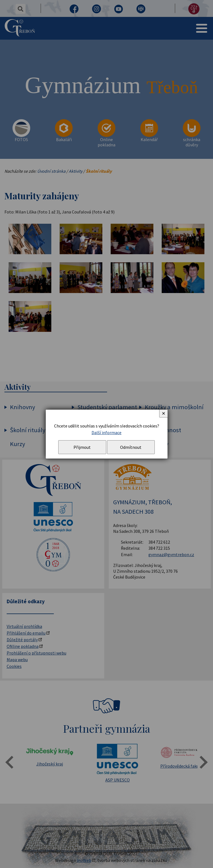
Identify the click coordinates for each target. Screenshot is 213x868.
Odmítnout (131, 447)
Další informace (106, 432)
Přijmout (82, 447)
